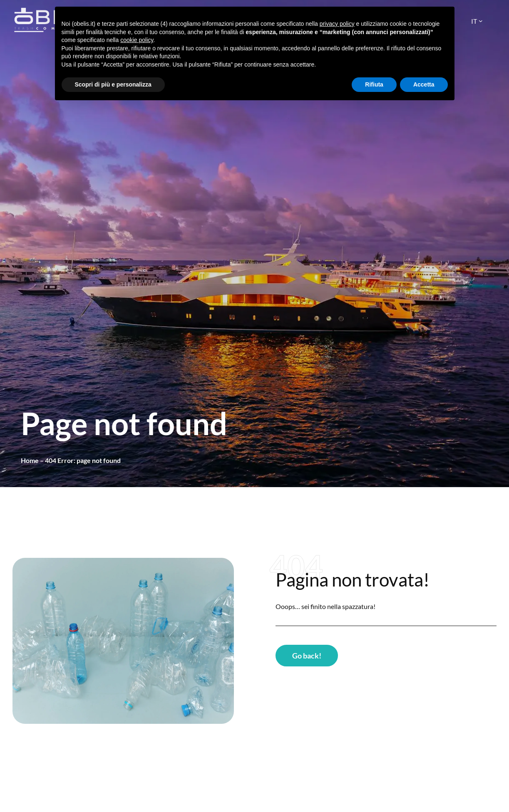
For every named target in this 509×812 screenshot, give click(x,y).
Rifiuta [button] (374, 84)
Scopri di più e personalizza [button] (113, 84)
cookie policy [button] (137, 40)
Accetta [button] (424, 84)
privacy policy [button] (337, 24)
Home (30, 460)
